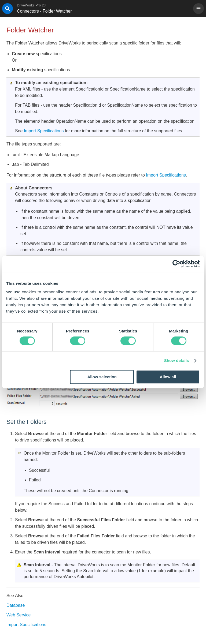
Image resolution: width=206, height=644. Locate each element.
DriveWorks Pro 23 (31, 5)
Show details (177, 360)
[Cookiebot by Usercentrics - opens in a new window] (176, 264)
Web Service (19, 615)
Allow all (168, 377)
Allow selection (102, 377)
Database (16, 605)
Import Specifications (44, 131)
